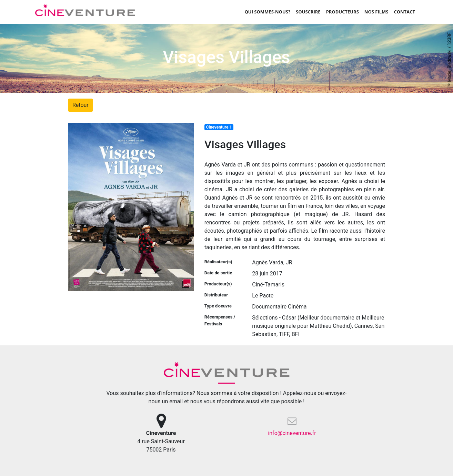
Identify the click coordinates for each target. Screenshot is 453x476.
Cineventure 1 (219, 127)
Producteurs (343, 12)
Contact (404, 12)
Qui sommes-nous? (267, 12)
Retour (80, 105)
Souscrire (308, 12)
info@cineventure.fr (292, 433)
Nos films (376, 12)
